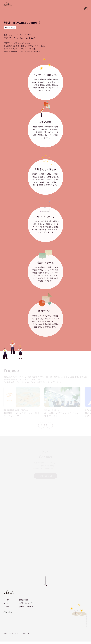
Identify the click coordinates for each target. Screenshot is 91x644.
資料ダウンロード (26, 607)
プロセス (7, 607)
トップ (6, 600)
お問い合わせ (25, 603)
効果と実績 (24, 600)
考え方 (6, 603)
